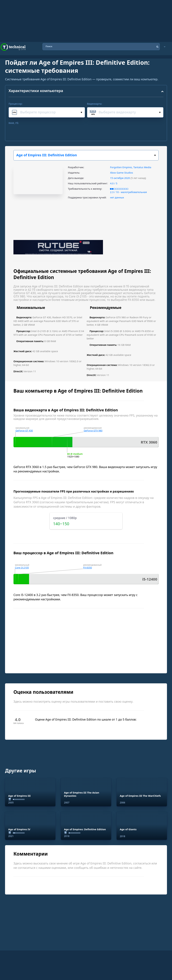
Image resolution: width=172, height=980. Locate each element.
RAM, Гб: (14, 123)
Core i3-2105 (22, 568)
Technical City (13, 47)
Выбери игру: (155, 155)
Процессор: (16, 104)
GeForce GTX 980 (93, 431)
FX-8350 (88, 568)
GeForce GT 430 (24, 431)
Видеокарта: (95, 104)
